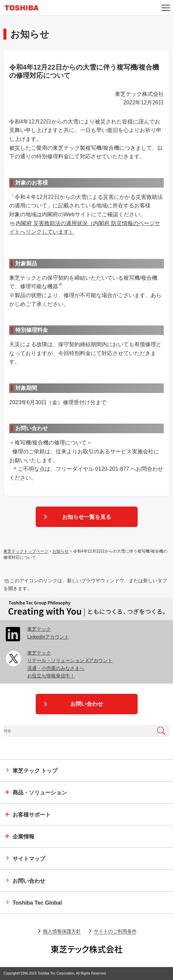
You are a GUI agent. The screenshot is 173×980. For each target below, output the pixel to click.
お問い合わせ (87, 704)
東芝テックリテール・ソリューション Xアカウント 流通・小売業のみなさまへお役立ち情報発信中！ (70, 664)
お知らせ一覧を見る (87, 517)
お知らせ (60, 552)
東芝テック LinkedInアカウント (48, 633)
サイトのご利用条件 (115, 931)
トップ (35, 771)
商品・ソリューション (40, 793)
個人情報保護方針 (62, 931)
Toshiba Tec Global (37, 903)
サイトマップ (29, 859)
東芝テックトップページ (26, 552)
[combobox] (78, 731)
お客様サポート (32, 815)
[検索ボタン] (161, 731)
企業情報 (23, 837)
